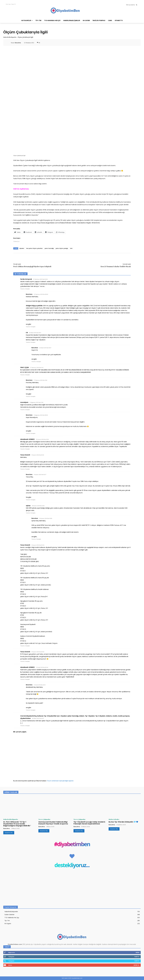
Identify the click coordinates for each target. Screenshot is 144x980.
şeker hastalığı (49, 248)
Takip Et (137, 957)
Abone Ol (136, 965)
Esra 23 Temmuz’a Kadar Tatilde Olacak (116, 266)
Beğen (137, 952)
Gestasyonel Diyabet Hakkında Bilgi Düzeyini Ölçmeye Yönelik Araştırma (53, 823)
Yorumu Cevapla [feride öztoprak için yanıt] (25, 289)
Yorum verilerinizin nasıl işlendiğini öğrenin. (60, 781)
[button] (132, 5)
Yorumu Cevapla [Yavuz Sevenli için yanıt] (25, 469)
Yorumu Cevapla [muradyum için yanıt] (25, 410)
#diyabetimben (72, 844)
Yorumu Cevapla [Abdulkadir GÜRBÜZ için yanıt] (25, 449)
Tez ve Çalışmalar (44, 819)
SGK (71, 248)
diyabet (22, 248)
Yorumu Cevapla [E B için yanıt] (31, 342)
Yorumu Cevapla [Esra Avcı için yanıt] (31, 327)
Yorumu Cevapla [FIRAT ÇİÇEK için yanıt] (25, 375)
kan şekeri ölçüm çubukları (34, 248)
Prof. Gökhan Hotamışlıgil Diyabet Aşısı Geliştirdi (32, 266)
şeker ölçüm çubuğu (62, 248)
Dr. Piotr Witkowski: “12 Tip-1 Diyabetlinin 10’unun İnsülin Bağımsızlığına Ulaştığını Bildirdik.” (17, 824)
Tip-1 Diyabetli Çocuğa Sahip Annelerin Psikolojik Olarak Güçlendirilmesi (89, 823)
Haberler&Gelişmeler (10, 37)
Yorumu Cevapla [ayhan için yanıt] (31, 513)
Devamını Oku (9, 833)
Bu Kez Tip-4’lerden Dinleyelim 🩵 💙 (123, 822)
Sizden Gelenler (114, 819)
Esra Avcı (18, 43)
